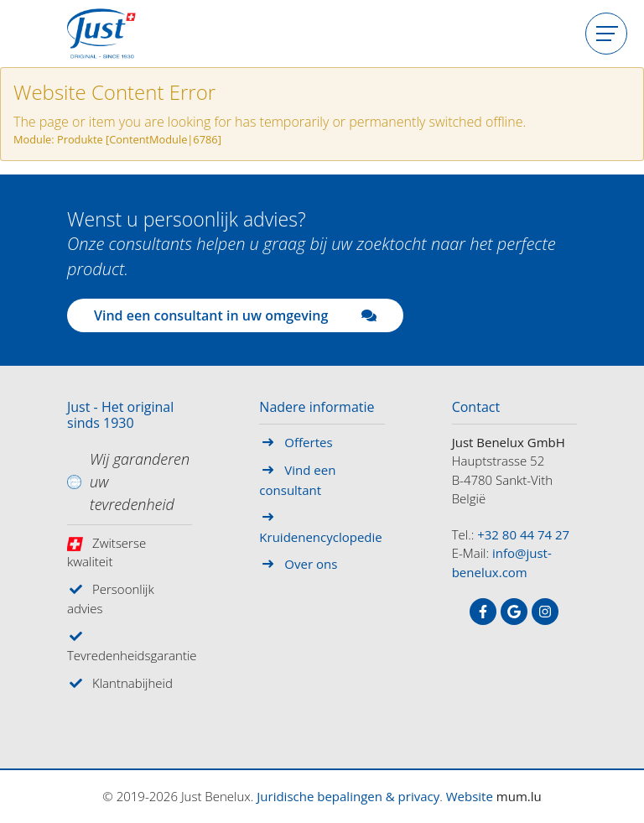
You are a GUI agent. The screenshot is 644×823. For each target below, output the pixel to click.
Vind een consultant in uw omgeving (235, 315)
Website (470, 796)
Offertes (308, 442)
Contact (476, 408)
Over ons (311, 564)
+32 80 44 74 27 (523, 534)
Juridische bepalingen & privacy (348, 796)
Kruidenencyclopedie (320, 537)
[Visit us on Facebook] (483, 612)
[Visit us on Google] (514, 612)
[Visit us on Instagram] (545, 612)
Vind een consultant (297, 480)
